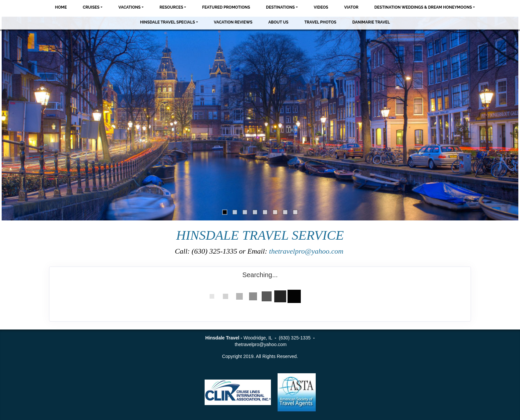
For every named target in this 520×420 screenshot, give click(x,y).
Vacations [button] (130, 7)
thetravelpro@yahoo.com (307, 251)
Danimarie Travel (371, 22)
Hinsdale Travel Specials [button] (167, 22)
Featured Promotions (226, 7)
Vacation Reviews (233, 22)
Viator (351, 7)
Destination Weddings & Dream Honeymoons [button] (423, 7)
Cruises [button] (91, 7)
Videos (321, 7)
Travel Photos (321, 22)
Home (61, 7)
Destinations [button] (280, 7)
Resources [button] (171, 7)
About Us (278, 22)
